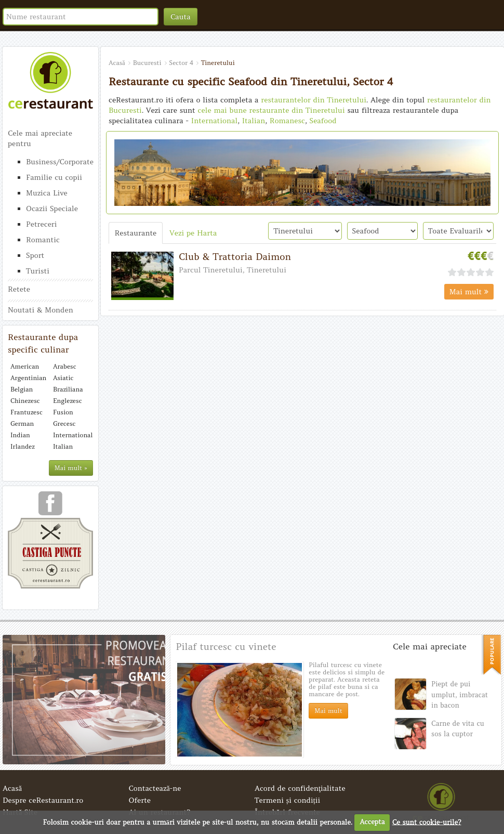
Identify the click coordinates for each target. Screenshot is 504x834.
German (22, 423)
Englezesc (68, 401)
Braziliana (68, 389)
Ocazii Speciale (52, 208)
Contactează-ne (155, 788)
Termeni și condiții (287, 800)
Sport (35, 255)
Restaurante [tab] (136, 233)
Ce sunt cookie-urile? (427, 822)
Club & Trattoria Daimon (235, 257)
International (72, 435)
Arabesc (65, 366)
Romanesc (287, 121)
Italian (63, 446)
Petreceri (42, 224)
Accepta (372, 822)
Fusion (63, 412)
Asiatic (63, 378)
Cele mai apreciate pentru (40, 138)
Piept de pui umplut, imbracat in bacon (460, 695)
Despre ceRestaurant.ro (43, 800)
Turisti (38, 271)
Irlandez (23, 446)
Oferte (140, 800)
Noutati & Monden (41, 310)
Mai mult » (71, 468)
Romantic (43, 240)
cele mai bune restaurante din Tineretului (271, 110)
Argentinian (28, 378)
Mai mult (469, 292)
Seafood (323, 121)
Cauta (181, 17)
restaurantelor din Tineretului (314, 100)
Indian (20, 435)
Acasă (12, 788)
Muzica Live (47, 193)
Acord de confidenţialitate (300, 788)
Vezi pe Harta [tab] (193, 233)
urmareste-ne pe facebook (50, 507)
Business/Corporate (59, 162)
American (25, 366)
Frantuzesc (26, 412)
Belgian (22, 389)
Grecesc (64, 423)
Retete (19, 289)
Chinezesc (25, 401)
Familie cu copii (54, 177)
